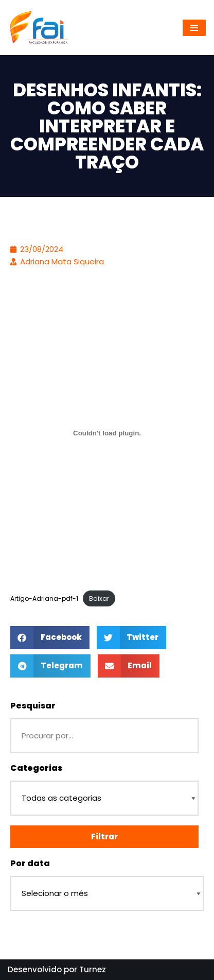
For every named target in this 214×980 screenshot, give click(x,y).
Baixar (99, 598)
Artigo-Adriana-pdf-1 (44, 598)
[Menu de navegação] (194, 28)
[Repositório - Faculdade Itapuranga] (39, 28)
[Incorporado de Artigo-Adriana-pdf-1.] (107, 433)
